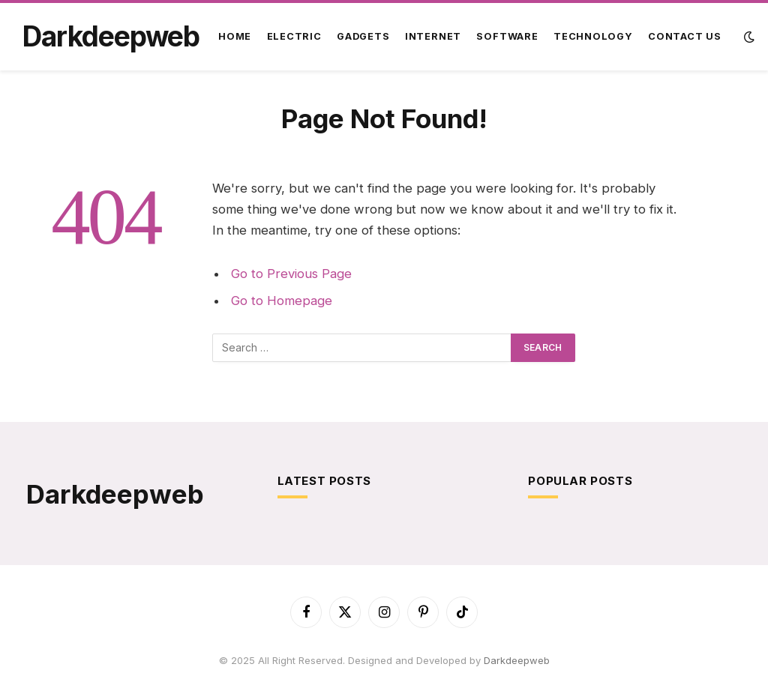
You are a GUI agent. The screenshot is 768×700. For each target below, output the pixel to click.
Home (235, 36)
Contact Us (685, 36)
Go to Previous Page (291, 274)
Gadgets (363, 36)
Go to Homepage (282, 301)
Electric (294, 36)
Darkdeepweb (517, 660)
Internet (433, 36)
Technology (593, 36)
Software (507, 36)
